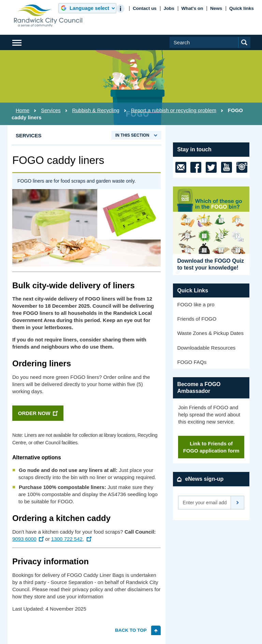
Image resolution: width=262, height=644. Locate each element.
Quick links (242, 8)
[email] (181, 167)
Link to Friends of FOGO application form (211, 447)
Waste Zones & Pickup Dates (210, 333)
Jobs (169, 8)
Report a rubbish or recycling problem (174, 110)
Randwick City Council (48, 16)
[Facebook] (196, 167)
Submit (249, 48)
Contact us (145, 8)
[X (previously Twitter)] (211, 167)
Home (23, 110)
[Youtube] (227, 167)
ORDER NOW (34, 413)
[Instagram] (242, 167)
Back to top (131, 630)
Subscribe (238, 503)
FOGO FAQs (192, 362)
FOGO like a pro (196, 304)
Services (51, 110)
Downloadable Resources (206, 348)
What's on (192, 8)
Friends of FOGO (197, 319)
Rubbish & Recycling (96, 110)
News (216, 8)
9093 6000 (24, 539)
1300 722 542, (68, 539)
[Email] (205, 503)
